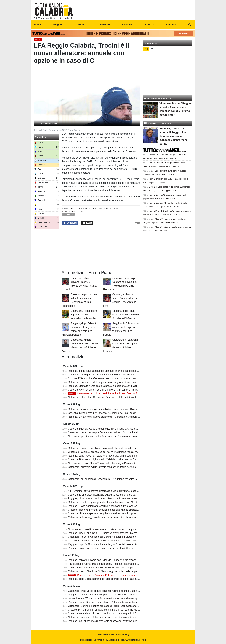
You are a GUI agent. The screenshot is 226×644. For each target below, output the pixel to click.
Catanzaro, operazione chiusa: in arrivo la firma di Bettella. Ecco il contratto (110, 448)
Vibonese (149, 98)
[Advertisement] (167, 73)
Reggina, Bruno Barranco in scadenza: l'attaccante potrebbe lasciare (106, 602)
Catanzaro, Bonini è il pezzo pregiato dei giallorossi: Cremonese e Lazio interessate (114, 606)
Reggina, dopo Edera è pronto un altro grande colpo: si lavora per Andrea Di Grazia (114, 579)
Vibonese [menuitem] (172, 25)
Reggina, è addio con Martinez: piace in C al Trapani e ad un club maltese (109, 595)
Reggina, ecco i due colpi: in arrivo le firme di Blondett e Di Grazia (126, 315)
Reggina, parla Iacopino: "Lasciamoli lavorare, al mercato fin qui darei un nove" (112, 456)
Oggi (146, 49)
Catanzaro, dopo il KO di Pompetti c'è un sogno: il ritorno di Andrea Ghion (109, 382)
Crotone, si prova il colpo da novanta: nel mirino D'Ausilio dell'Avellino (107, 541)
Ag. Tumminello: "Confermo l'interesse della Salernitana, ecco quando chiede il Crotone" (117, 491)
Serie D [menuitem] (149, 25)
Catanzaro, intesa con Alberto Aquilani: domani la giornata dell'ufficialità (108, 617)
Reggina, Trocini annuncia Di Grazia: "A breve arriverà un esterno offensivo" (110, 533)
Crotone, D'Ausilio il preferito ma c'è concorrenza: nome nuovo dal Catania (109, 378)
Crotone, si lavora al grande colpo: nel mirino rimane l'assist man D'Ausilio (109, 452)
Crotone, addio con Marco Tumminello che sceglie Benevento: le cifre (107, 463)
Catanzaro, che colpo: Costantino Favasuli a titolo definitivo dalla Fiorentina (110, 397)
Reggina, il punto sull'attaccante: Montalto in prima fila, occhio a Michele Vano (111, 371)
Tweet (87, 223)
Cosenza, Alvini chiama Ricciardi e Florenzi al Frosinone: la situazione (107, 390)
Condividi (70, 223)
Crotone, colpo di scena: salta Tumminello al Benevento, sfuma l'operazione (110, 436)
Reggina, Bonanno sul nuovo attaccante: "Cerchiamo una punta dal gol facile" (111, 417)
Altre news (150, 123)
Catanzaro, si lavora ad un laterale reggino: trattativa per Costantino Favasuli (111, 467)
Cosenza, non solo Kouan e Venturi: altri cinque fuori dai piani (102, 529)
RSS (144, 640)
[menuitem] (190, 25)
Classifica (41, 137)
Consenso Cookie (105, 634)
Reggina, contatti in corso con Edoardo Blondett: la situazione (102, 560)
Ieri (152, 49)
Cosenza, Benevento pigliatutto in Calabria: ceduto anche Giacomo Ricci (108, 459)
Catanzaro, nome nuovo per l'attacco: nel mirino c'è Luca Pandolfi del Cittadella (112, 432)
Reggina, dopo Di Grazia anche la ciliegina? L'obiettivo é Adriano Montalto (109, 544)
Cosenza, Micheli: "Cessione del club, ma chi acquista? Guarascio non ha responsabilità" (117, 429)
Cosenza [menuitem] (127, 25)
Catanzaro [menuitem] (104, 25)
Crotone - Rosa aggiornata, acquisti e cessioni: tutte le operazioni (104, 510)
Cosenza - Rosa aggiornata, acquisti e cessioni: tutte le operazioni (105, 514)
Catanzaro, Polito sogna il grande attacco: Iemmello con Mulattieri (84, 315)
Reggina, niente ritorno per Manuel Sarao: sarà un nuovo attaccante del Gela (111, 498)
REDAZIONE (86, 640)
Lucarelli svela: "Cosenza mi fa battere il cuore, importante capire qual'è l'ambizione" (115, 598)
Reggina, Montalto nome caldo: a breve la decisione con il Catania (105, 386)
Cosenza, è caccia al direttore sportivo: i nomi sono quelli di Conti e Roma (109, 613)
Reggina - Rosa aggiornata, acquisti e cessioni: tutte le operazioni (104, 506)
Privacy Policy (122, 634)
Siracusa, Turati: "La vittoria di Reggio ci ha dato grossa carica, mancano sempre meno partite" (174, 136)
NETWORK (99, 640)
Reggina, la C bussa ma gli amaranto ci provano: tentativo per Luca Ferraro (110, 621)
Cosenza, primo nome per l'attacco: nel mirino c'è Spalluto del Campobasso (110, 413)
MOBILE (136, 640)
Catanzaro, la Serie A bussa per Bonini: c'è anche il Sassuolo (102, 537)
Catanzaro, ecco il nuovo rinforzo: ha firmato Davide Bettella (106, 393)
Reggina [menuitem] (58, 25)
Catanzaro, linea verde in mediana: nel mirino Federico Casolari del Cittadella (111, 591)
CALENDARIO (112, 640)
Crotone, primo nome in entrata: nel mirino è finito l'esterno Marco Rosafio (109, 610)
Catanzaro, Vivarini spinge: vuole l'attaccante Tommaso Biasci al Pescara (109, 409)
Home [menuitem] (37, 25)
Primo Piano (75, 208)
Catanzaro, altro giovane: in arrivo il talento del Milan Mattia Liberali (105, 375)
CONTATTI (126, 640)
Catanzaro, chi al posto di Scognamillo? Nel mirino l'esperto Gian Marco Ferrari (112, 479)
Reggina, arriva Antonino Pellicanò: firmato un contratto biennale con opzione (115, 575)
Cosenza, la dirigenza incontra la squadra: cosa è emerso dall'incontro (107, 495)
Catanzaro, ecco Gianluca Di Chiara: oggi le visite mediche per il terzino (108, 571)
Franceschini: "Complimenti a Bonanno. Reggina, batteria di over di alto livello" (112, 564)
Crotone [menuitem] (80, 25)
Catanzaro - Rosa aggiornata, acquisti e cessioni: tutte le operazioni (106, 517)
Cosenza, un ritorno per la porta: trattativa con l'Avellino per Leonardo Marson (111, 568)
